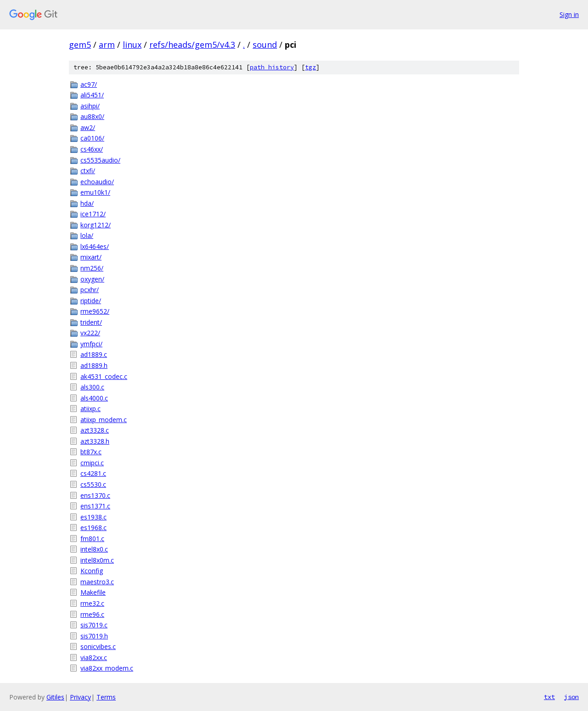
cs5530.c (93, 484)
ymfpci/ (91, 344)
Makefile (93, 592)
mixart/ (91, 257)
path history (272, 67)
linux (132, 45)
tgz (311, 67)
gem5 (80, 45)
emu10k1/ (95, 192)
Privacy (80, 697)
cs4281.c (93, 473)
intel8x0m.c (97, 560)
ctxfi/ (88, 171)
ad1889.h (94, 365)
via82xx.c (94, 657)
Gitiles (55, 697)
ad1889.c (94, 354)
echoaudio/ (97, 182)
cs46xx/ (92, 149)
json (571, 697)
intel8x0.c (94, 549)
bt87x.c (91, 452)
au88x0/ (92, 116)
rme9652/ (95, 311)
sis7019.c (94, 625)
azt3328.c (95, 430)
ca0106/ (92, 138)
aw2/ (88, 127)
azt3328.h (95, 441)
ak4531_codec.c (104, 376)
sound (265, 45)
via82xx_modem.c (107, 668)
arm (107, 45)
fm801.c (92, 539)
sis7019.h (94, 636)
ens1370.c (95, 495)
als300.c (92, 387)
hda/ (87, 203)
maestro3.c (97, 582)
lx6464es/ (95, 246)
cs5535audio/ (100, 160)
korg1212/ (96, 225)
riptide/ (91, 301)
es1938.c (93, 517)
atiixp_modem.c (104, 420)
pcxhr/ (90, 290)
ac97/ (89, 84)
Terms (106, 697)
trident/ (91, 322)
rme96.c (92, 614)
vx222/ (90, 333)
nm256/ (92, 268)
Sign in (569, 14)
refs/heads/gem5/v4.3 (192, 45)
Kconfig (92, 571)
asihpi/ (90, 106)
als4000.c (94, 398)
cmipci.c (92, 463)
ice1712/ (93, 214)
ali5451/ (92, 95)
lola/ (87, 235)
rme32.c (92, 603)
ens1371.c (95, 506)
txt (549, 697)
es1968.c (93, 528)
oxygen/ (92, 279)
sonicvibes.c (98, 646)
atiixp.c (90, 409)
